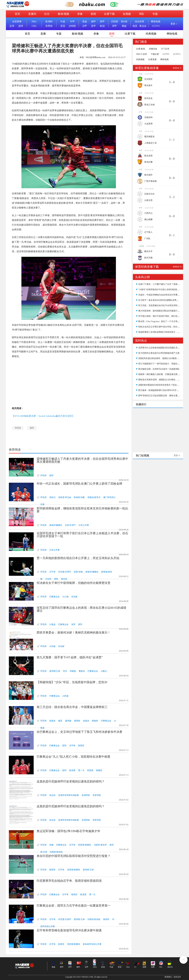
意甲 (93, 26)
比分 (47, 14)
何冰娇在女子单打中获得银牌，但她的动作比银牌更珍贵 (74, 583)
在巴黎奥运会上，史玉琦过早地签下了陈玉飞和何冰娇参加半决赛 (79, 732)
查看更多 (176, 68)
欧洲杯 (49, 21)
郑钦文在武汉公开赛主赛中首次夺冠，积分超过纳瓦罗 (163, 327)
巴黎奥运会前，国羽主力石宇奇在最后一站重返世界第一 (74, 906)
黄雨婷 (77, 721)
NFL (161, 967)
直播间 (32, 14)
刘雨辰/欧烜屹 (56, 852)
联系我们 (168, 977)
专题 (155, 14)
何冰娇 (74, 597)
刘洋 (65, 671)
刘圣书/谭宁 (70, 525)
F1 (135, 967)
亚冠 (63, 26)
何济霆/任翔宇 (65, 572)
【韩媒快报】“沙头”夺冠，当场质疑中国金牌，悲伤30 (72, 682)
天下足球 (165, 49)
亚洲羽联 (86, 795)
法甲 (85, 26)
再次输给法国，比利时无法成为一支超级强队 (159, 369)
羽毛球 (18, 428)
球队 (142, 14)
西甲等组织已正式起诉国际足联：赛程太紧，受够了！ (163, 396)
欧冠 (102, 26)
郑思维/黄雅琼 (85, 845)
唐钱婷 (95, 721)
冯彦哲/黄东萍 (100, 845)
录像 (80, 14)
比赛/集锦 (141, 49)
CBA (34, 26)
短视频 (127, 14)
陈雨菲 (81, 746)
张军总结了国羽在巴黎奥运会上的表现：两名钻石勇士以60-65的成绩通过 (81, 609)
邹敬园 (73, 671)
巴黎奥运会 (54, 597)
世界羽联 (97, 795)
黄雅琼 (99, 770)
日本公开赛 (84, 525)
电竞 (135, 26)
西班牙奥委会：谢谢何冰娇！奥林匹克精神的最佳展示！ (74, 633)
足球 (12, 26)
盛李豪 (68, 721)
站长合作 (177, 977)
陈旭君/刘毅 (79, 497)
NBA (34, 21)
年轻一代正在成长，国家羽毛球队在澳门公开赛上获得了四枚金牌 (79, 484)
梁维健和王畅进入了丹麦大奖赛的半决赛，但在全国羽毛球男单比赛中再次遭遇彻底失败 (82, 460)
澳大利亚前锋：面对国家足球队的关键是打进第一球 (162, 311)
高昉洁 (52, 497)
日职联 (115, 21)
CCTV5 (156, 26)
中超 (63, 21)
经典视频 (151, 34)
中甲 (72, 21)
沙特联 (72, 26)
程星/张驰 (78, 572)
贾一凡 (81, 770)
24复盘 (52, 624)
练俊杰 (52, 721)
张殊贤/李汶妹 (65, 497)
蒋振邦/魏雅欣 (56, 525)
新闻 (93, 14)
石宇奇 (52, 572)
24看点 (104, 671)
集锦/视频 (63, 14)
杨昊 (60, 721)
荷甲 (115, 26)
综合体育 (140, 21)
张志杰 (52, 795)
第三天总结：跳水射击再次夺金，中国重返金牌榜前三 (72, 707)
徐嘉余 (86, 721)
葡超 (124, 26)
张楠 (51, 845)
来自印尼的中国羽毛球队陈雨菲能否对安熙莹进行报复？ (74, 856)
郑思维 (90, 770)
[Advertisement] (69, 382)
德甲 (93, 21)
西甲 (102, 21)
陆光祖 (64, 579)
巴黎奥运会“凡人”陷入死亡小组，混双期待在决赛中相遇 (73, 757)
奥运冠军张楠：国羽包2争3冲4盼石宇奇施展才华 (68, 831)
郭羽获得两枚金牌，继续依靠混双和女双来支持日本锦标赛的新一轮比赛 (82, 510)
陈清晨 (72, 770)
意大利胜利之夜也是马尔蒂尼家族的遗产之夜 (159, 353)
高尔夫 (170, 967)
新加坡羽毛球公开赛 (92, 944)
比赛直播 (152, 60)
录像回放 (153, 49)
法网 (153, 967)
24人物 (65, 597)
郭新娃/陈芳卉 (94, 497)
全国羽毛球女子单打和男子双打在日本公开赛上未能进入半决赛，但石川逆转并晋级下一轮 (82, 535)
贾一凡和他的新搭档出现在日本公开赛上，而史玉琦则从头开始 (78, 558)
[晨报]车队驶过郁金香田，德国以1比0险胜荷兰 (160, 358)
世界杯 (49, 26)
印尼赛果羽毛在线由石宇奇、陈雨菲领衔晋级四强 (69, 881)
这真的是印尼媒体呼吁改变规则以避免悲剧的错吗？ (71, 781)
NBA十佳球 (141, 54)
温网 (144, 967)
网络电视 (156, 21)
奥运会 (143, 26)
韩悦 (56, 579)
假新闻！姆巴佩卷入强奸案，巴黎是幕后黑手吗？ (161, 374)
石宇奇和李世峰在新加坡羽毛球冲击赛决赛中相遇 (69, 930)
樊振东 (82, 671)
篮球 (21, 26)
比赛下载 (109, 14)
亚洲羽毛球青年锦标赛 (69, 795)
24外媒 (52, 646)
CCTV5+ (177, 54)
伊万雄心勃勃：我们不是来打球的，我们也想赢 (160, 316)
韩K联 (124, 21)
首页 (17, 14)
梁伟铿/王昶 (55, 671)
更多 (176, 455)
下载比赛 (155, 54)
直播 (43, 34)
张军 (73, 624)
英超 (85, 21)
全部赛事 (17, 21)
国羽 (32, 428)
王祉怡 (48, 579)
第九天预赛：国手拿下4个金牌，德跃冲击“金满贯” (70, 657)
